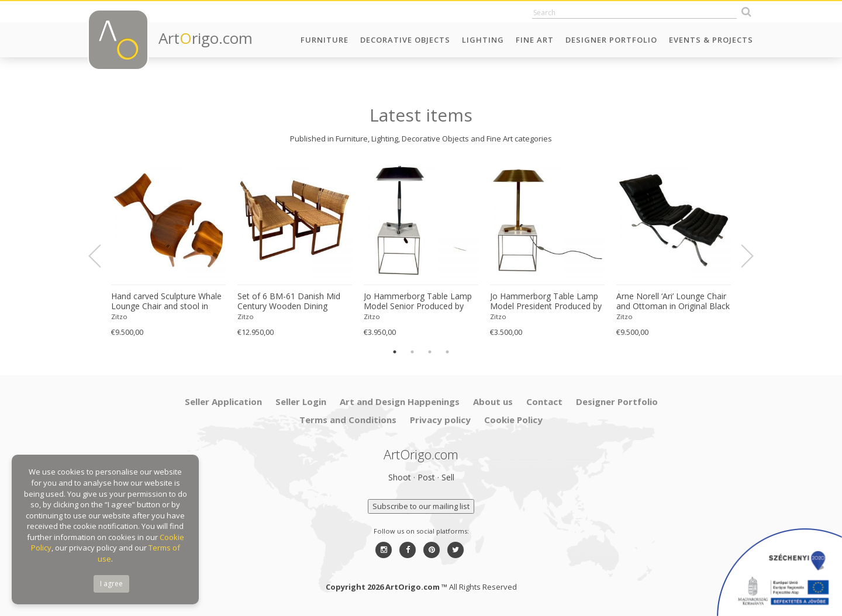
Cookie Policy (513, 420)
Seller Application (223, 402)
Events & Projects (711, 40)
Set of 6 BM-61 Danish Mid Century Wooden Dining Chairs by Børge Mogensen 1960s (289, 302)
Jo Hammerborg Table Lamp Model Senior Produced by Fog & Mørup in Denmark (418, 302)
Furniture (325, 40)
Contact (544, 402)
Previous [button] (102, 256)
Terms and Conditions (348, 420)
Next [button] (740, 256)
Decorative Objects (405, 40)
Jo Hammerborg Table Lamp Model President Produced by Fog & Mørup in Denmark (546, 302)
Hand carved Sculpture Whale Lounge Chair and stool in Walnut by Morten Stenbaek (166, 302)
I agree (111, 584)
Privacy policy (440, 420)
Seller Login (301, 402)
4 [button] (447, 352)
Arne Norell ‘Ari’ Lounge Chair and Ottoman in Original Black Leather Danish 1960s (673, 302)
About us (493, 402)
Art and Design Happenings (400, 402)
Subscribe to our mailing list (421, 506)
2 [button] (412, 352)
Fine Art (535, 40)
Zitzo (119, 316)
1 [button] (395, 352)
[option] (168, 250)
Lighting (483, 40)
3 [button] (430, 352)
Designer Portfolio (611, 40)
